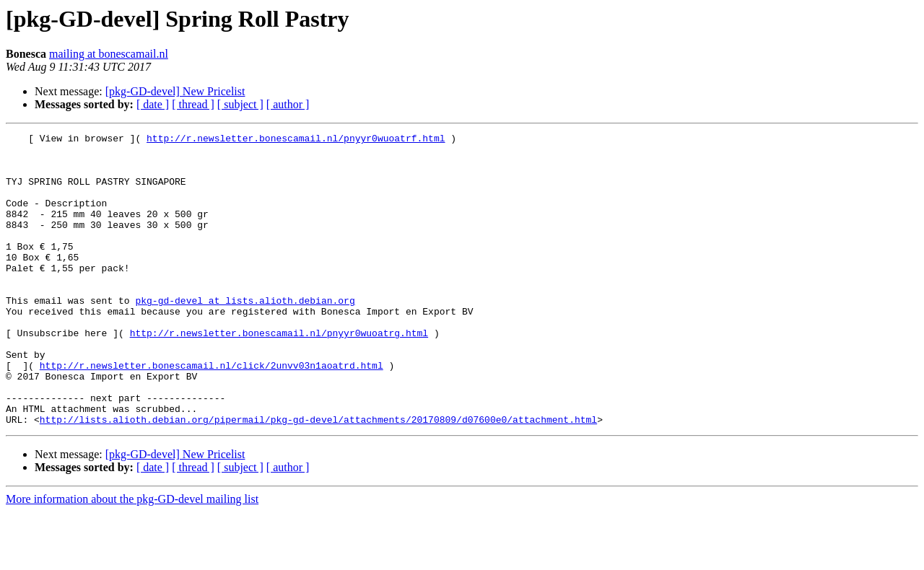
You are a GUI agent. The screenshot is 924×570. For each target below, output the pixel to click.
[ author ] (288, 104)
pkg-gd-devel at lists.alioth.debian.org (245, 335)
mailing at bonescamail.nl (109, 54)
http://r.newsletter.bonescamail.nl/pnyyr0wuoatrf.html (296, 140)
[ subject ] (240, 104)
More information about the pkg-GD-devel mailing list (132, 557)
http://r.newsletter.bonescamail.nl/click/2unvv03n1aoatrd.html (212, 413)
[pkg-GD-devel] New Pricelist (175, 91)
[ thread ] (193, 104)
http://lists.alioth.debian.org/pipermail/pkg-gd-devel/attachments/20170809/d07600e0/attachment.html (318, 478)
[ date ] (153, 104)
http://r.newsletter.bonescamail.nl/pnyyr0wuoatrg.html (279, 374)
